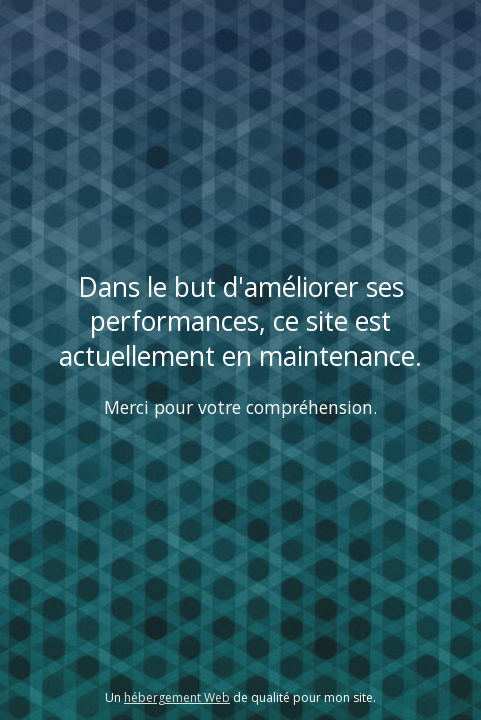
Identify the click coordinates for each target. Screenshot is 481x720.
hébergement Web (177, 697)
